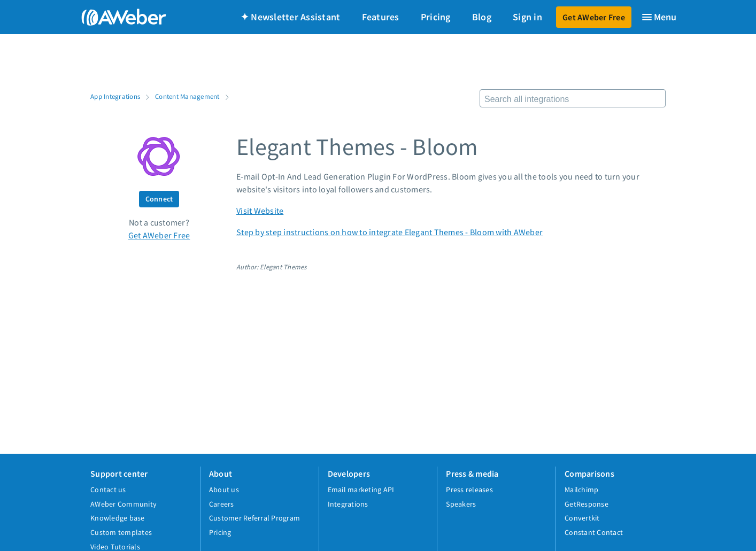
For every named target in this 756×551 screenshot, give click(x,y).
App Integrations (115, 96)
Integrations (348, 504)
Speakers (461, 504)
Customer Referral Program (254, 518)
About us (224, 490)
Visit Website (260, 211)
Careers (222, 504)
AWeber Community (124, 504)
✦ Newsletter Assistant (291, 17)
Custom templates (121, 532)
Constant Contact (594, 532)
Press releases (469, 490)
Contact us (108, 490)
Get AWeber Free (594, 17)
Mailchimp (581, 490)
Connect (159, 199)
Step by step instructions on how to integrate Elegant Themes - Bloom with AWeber (389, 232)
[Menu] (659, 17)
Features (381, 17)
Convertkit (582, 518)
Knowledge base (118, 518)
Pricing (436, 17)
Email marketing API (361, 490)
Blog (482, 17)
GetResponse (587, 504)
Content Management (187, 96)
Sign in (527, 17)
